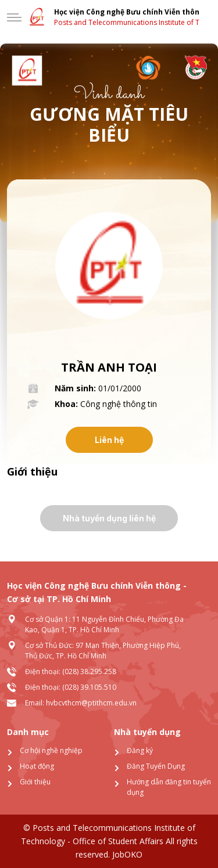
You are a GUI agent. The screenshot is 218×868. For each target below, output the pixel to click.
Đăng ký (140, 750)
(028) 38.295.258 (89, 671)
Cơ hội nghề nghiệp (51, 750)
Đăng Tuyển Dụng (156, 766)
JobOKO (126, 854)
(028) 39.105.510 (89, 687)
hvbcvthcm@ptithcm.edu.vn (91, 703)
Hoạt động (37, 766)
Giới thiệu (35, 782)
